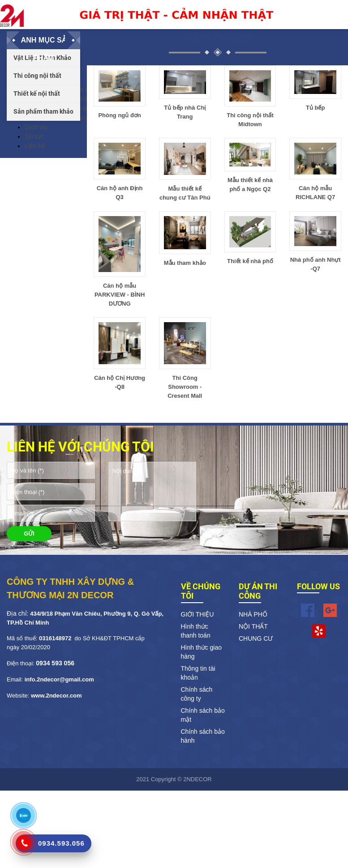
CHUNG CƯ (256, 638)
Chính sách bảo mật (203, 715)
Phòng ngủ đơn (119, 115)
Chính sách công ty (197, 694)
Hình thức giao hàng (202, 652)
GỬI (29, 534)
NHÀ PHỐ (253, 614)
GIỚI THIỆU (198, 614)
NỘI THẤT (253, 626)
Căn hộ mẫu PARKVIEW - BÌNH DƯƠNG (120, 295)
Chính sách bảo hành (203, 736)
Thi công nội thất (37, 76)
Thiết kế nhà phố (250, 261)
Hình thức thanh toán (196, 631)
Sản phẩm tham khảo (43, 111)
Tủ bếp (315, 108)
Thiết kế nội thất (37, 94)
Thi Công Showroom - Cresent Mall (185, 387)
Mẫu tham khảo (185, 263)
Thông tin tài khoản (198, 673)
